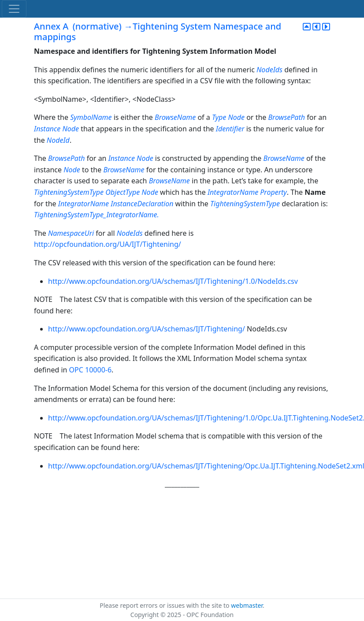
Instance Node (56, 129)
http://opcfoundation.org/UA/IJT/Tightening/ (108, 244)
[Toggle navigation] (14, 9)
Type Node (228, 117)
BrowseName (175, 117)
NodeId (58, 140)
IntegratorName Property (247, 192)
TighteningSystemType (69, 192)
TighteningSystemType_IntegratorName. (97, 215)
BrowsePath (287, 117)
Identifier (230, 129)
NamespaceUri (71, 233)
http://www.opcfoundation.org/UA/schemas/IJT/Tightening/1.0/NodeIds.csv (173, 281)
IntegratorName (84, 204)
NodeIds (269, 70)
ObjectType (123, 192)
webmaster (247, 605)
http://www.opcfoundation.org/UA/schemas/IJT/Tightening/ (147, 329)
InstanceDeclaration (142, 204)
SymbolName (91, 117)
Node (72, 170)
